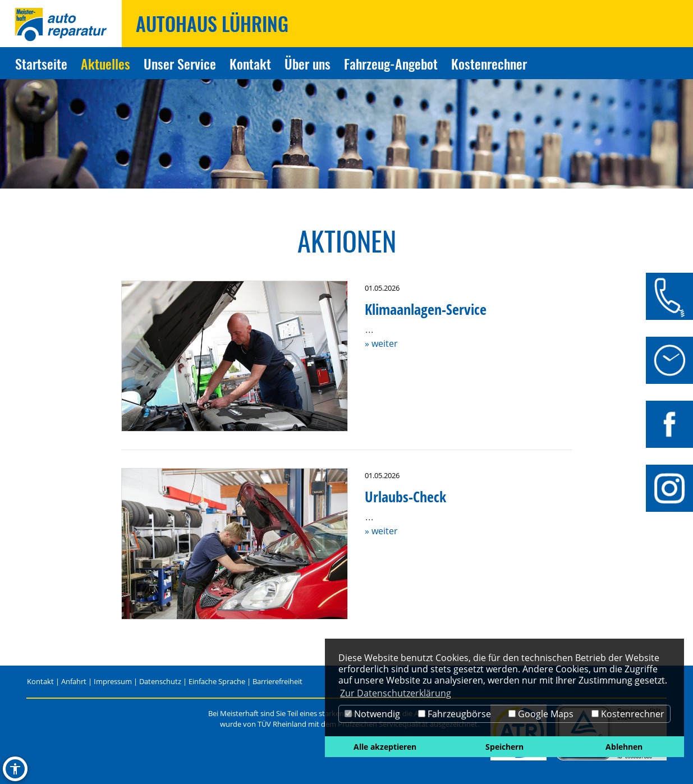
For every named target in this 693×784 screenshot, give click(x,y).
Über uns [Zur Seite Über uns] (308, 63)
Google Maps (541, 714)
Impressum (113, 681)
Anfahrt (74, 681)
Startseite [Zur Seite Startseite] (41, 63)
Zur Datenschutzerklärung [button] (396, 693)
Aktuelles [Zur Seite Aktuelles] (105, 63)
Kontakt (40, 681)
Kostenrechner (628, 714)
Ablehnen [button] (624, 747)
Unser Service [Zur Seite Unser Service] (180, 63)
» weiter (381, 343)
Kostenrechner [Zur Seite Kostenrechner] (489, 63)
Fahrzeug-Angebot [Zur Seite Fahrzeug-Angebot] (391, 63)
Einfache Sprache (217, 681)
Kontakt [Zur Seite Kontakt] (250, 63)
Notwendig (372, 714)
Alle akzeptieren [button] (385, 747)
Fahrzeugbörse (455, 714)
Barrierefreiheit (277, 681)
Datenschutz (160, 681)
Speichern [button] (504, 747)
